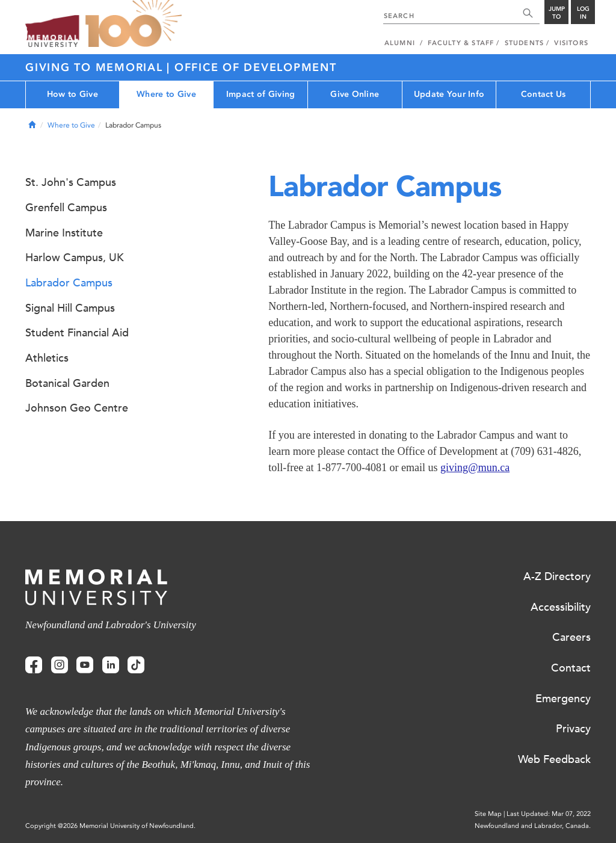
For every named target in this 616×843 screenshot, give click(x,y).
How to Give (72, 94)
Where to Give (166, 94)
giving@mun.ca (475, 468)
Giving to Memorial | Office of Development (181, 67)
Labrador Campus (69, 283)
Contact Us (544, 94)
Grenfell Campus (66, 208)
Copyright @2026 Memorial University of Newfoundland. (110, 826)
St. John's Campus (71, 182)
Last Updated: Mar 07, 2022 (549, 814)
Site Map (488, 814)
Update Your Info (449, 94)
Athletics (47, 358)
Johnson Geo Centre (77, 408)
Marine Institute (64, 233)
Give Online (355, 94)
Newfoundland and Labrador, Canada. (533, 826)
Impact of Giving (260, 94)
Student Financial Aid (77, 333)
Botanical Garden (67, 383)
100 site (134, 24)
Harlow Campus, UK (75, 258)
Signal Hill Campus (70, 308)
